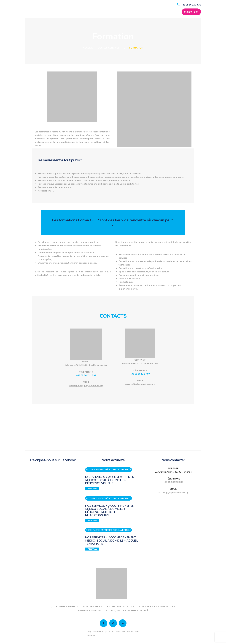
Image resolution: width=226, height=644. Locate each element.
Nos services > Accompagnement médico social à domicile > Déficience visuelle (111, 480)
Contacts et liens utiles (157, 606)
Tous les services (108, 48)
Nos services (93, 606)
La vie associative (121, 606)
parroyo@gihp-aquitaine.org (140, 384)
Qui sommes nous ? (64, 606)
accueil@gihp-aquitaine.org (173, 492)
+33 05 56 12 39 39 (173, 482)
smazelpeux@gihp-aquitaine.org (86, 386)
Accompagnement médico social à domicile (109, 470)
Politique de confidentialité (127, 610)
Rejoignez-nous (89, 610)
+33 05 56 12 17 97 (86, 375)
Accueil (88, 48)
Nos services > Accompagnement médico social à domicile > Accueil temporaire (112, 540)
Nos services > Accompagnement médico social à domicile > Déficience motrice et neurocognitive (111, 510)
